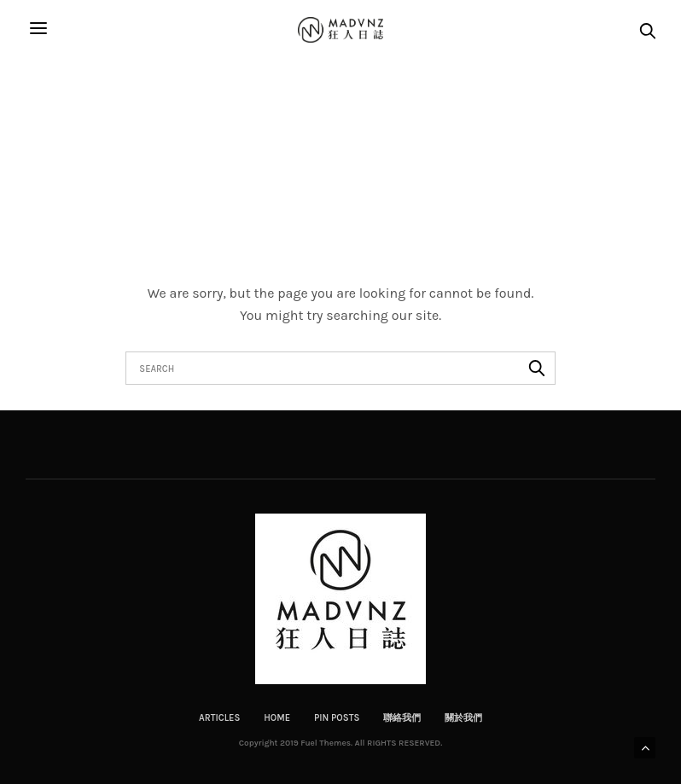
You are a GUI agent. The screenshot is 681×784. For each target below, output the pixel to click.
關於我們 (463, 718)
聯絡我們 (402, 718)
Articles (219, 718)
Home (277, 718)
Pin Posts (337, 718)
